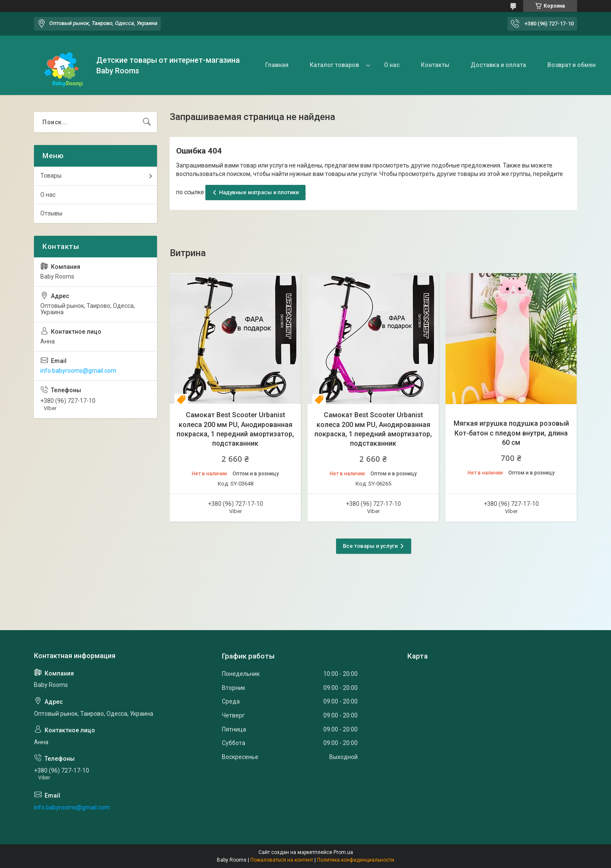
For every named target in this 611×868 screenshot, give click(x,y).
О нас (392, 65)
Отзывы (51, 213)
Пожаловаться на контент (282, 860)
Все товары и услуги (370, 546)
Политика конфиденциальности (356, 860)
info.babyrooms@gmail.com (78, 371)
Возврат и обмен (572, 65)
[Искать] (147, 122)
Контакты (435, 65)
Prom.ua (343, 852)
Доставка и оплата (498, 65)
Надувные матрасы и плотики (259, 192)
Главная (277, 65)
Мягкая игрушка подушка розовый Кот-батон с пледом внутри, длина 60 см (511, 433)
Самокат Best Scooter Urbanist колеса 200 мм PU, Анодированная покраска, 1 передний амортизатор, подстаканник (235, 429)
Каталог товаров (334, 65)
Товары (51, 176)
